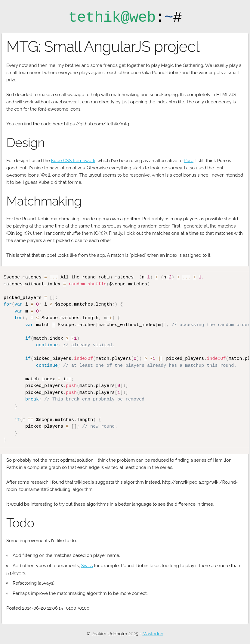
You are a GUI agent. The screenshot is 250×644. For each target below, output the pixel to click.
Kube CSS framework (73, 161)
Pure (189, 161)
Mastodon (153, 633)
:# (125, 18)
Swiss (87, 565)
